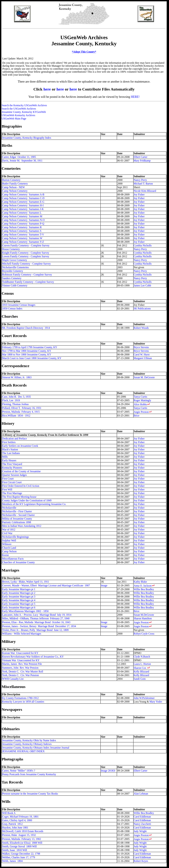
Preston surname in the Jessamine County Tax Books (30, 794)
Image (104, 585)
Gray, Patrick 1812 (12, 824)
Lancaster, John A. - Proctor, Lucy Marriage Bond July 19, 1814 (37, 615)
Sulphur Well (9, 540)
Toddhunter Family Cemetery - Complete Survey (28, 282)
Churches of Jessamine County (18, 562)
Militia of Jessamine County (17, 519)
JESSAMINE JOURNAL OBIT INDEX (23, 751)
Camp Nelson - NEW (13, 187)
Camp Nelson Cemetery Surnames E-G (23, 202)
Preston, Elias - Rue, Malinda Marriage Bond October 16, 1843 (36, 622)
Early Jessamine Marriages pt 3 (19, 597)
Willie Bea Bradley (144, 589)
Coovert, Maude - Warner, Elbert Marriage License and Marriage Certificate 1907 (46, 585)
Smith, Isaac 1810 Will (15, 850)
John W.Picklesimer (144, 698)
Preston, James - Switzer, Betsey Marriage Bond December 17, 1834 (39, 626)
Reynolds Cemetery (13, 271)
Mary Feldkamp (142, 161)
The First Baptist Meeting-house (19, 497)
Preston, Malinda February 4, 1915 (21, 412)
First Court (8, 479)
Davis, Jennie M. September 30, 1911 (22, 161)
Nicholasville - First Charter (17, 511)
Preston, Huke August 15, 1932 (19, 835)
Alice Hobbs (140, 404)
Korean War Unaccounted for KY (20, 653)
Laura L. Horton (142, 664)
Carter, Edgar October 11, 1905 (19, 157)
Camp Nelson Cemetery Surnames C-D (23, 198)
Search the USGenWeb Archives (19, 109)
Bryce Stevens (141, 347)
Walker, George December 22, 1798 (21, 854)
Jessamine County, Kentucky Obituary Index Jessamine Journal (36, 748)
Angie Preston (141, 412)
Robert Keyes (141, 861)
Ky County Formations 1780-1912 (20, 698)
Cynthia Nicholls (143, 245)
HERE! (135, 97)
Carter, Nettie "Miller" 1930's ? (19, 771)
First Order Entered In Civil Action (21, 486)
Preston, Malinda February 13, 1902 (22, 839)
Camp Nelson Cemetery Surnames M (22, 216)
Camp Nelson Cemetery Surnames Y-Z (23, 242)
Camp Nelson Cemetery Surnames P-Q (23, 224)
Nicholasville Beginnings (16, 537)
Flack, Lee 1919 (11, 400)
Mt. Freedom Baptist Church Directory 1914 (26, 328)
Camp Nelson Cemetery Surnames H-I (23, 205)
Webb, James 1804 (12, 861)
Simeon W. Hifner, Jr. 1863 (17, 377)
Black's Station (10, 449)
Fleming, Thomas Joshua (15, 404)
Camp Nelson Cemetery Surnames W (22, 238)
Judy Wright (140, 831)
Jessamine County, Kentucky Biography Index (27, 138)
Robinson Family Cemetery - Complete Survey (27, 275)
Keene (6, 555)
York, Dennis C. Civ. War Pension (20, 675)
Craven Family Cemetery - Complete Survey (26, 245)
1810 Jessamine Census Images (19, 305)
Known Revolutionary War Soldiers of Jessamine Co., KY (33, 657)
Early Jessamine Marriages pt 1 (19, 589)
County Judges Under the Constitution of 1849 (27, 500)
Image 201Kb (108, 771)
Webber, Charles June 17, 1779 (19, 857)
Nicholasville (9, 508)
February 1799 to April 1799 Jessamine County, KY (30, 347)
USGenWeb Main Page (14, 119)
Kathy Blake (140, 582)
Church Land (9, 548)
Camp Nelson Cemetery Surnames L (22, 213)
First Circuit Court (12, 482)
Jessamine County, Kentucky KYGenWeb (24, 112)
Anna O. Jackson (143, 586)
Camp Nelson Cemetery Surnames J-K (23, 209)
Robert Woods (141, 328)
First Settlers (9, 442)
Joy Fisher (139, 194)
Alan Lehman (141, 794)
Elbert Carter (141, 157)
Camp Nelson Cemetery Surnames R (22, 227)
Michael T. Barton (143, 184)
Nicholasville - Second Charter (18, 515)
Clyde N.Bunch (142, 657)
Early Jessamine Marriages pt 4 (19, 600)
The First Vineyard (12, 464)
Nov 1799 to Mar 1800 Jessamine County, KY (27, 351)
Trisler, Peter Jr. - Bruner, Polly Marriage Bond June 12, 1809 (35, 630)
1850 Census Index (12, 308)
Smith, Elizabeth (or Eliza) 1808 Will (22, 843)
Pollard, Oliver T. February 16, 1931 (22, 408)
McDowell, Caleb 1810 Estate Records (23, 831)
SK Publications (142, 308)
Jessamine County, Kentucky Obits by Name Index (29, 740)
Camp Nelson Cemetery (15, 191)
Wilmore (7, 544)
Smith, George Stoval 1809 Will (19, 846)
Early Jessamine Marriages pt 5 (19, 604)
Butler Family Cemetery (15, 184)
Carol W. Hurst (142, 354)
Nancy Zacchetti (142, 824)
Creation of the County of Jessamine (21, 471)
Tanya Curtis (140, 397)
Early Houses (9, 460)
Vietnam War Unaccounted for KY (21, 660)
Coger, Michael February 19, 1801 (20, 817)
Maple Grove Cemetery (15, 260)
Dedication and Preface (14, 439)
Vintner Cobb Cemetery (15, 286)
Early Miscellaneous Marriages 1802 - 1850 (25, 611)
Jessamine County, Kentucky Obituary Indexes (27, 744)
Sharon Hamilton (143, 618)
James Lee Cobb (142, 286)
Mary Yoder (156, 702)
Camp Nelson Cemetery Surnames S (22, 231)
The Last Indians (11, 453)
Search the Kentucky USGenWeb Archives (24, 105)
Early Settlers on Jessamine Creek (20, 446)
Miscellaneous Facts (13, 559)
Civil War (7, 533)
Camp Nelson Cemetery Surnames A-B (23, 194)
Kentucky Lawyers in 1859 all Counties (23, 702)
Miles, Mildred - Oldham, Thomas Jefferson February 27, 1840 (36, 618)
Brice (137, 416)
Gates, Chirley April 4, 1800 (17, 820)
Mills (5, 457)
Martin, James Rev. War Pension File (22, 664)
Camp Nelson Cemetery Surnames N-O (23, 220)
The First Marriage (12, 493)
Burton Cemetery (11, 180)
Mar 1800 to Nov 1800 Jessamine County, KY (27, 354)
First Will (7, 490)
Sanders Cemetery (12, 278)
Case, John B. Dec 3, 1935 (17, 397)
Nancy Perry (140, 180)
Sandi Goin (140, 679)
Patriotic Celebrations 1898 (17, 522)
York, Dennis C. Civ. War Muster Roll (23, 672)
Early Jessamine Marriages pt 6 (19, 607)
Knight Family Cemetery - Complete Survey (26, 253)
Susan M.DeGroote (144, 615)
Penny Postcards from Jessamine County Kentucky (29, 774)
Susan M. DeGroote (144, 377)
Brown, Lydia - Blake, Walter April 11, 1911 (26, 582)
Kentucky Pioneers (12, 468)
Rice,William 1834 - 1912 (16, 416)
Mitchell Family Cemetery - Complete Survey (26, 264)
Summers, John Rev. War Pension (20, 668)
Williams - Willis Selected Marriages (22, 634)
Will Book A (9, 813)
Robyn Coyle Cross (144, 634)
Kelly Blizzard (141, 672)
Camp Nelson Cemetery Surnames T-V (23, 235)
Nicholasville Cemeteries (15, 267)
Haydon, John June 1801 (15, 828)
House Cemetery (11, 249)
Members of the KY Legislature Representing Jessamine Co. (34, 504)
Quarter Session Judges (14, 475)
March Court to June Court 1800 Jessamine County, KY (32, 358)
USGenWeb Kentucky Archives (18, 115)
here (47, 89)
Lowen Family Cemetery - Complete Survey (26, 256)
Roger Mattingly (142, 400)
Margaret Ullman (143, 358)
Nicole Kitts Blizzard (145, 191)
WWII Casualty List (13, 679)
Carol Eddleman (142, 817)
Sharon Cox (140, 668)
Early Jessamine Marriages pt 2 (19, 593)
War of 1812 (9, 530)
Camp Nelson (9, 551)
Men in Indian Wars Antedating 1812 (22, 526)
